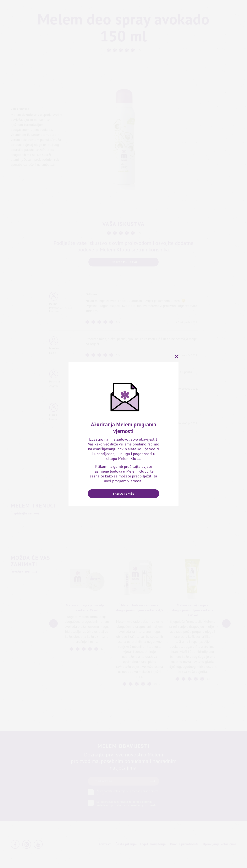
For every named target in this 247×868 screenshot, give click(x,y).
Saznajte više (123, 494)
